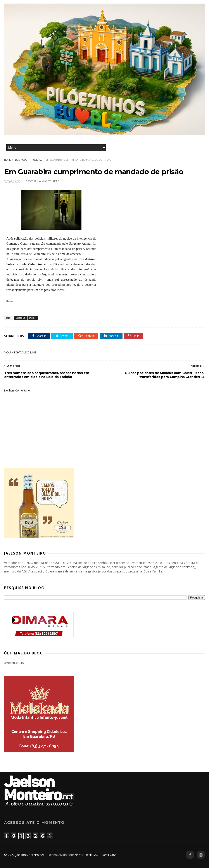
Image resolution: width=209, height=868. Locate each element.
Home (8, 160)
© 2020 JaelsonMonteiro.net (24, 855)
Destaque (21, 160)
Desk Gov (91, 855)
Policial (37, 160)
